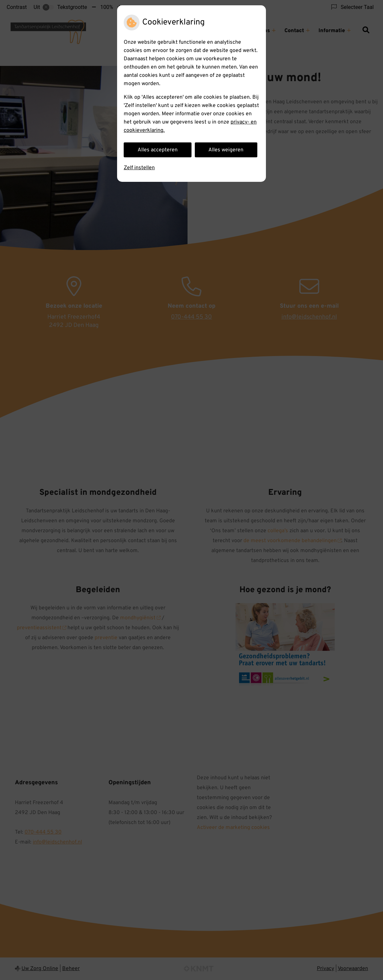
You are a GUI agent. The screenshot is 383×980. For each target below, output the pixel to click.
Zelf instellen (139, 168)
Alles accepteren (158, 150)
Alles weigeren (226, 150)
